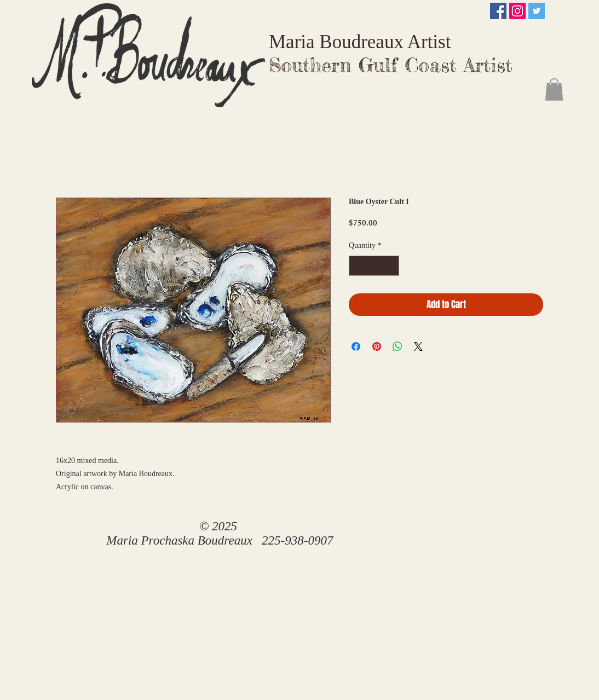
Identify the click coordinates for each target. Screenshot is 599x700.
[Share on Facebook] (356, 346)
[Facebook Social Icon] (498, 11)
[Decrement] (357, 266)
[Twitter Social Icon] (537, 11)
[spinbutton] (374, 266)
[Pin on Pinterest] (377, 346)
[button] (554, 89)
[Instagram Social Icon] (517, 11)
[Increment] (391, 266)
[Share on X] (418, 346)
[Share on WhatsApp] (398, 346)
